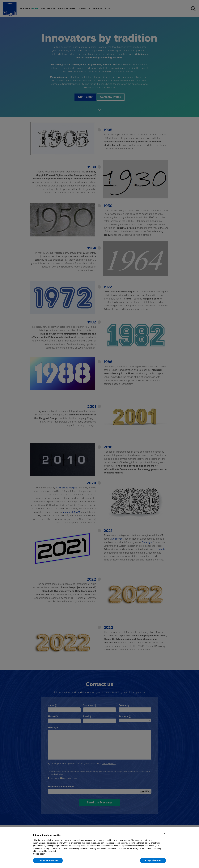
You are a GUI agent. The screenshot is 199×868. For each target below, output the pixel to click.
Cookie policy (39, 854)
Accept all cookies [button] (153, 860)
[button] (164, 834)
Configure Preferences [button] (48, 860)
